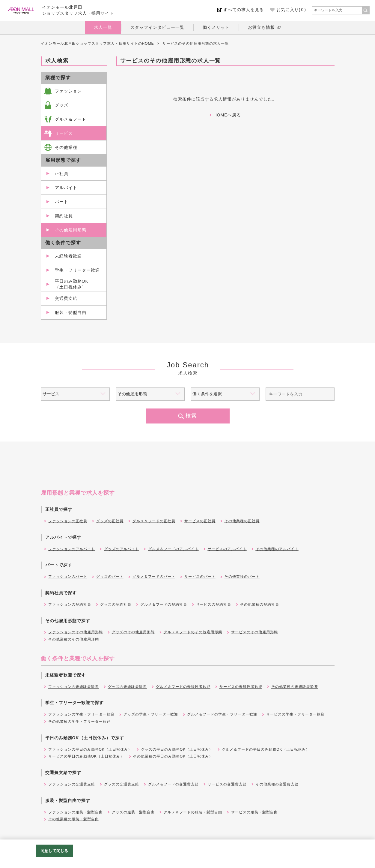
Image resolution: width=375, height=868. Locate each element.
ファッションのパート (68, 577)
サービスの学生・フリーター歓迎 (295, 714)
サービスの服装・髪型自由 (254, 812)
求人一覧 (103, 27)
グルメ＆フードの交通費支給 (173, 784)
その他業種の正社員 (242, 521)
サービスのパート (200, 577)
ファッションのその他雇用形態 (76, 632)
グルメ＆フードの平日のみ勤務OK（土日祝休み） (266, 749)
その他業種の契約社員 (260, 604)
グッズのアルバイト (122, 549)
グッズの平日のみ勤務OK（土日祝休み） (177, 749)
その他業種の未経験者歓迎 (295, 687)
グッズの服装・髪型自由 (133, 812)
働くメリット (216, 27)
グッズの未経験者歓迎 (127, 687)
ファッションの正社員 (68, 521)
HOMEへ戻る (227, 115)
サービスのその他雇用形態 (254, 632)
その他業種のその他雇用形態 (74, 639)
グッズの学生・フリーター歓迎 (151, 714)
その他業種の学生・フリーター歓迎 (79, 722)
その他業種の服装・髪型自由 (74, 819)
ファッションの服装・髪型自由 (76, 812)
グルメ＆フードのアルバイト (173, 549)
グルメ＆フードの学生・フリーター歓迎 (222, 714)
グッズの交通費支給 (122, 784)
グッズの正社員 (110, 521)
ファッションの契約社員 (70, 604)
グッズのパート (110, 577)
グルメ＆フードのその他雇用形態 (193, 632)
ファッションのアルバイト (72, 549)
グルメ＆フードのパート (154, 577)
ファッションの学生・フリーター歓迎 (81, 714)
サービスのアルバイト (227, 549)
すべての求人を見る (244, 10)
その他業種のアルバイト (277, 549)
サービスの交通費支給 (227, 784)
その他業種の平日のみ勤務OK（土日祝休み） (173, 756)
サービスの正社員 (200, 521)
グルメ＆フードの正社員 (154, 521)
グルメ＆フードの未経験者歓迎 (183, 687)
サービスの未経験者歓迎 (241, 687)
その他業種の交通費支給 (277, 784)
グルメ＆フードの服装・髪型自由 (193, 812)
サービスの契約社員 (214, 604)
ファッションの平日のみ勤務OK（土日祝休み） (90, 749)
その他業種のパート (242, 577)
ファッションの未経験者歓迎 (74, 687)
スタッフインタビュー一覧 (157, 27)
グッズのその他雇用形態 (133, 632)
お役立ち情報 (261, 27)
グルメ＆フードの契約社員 (164, 604)
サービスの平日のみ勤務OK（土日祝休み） (86, 756)
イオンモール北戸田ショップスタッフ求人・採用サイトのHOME (97, 44)
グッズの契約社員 (116, 604)
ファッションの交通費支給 (72, 784)
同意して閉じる (54, 851)
